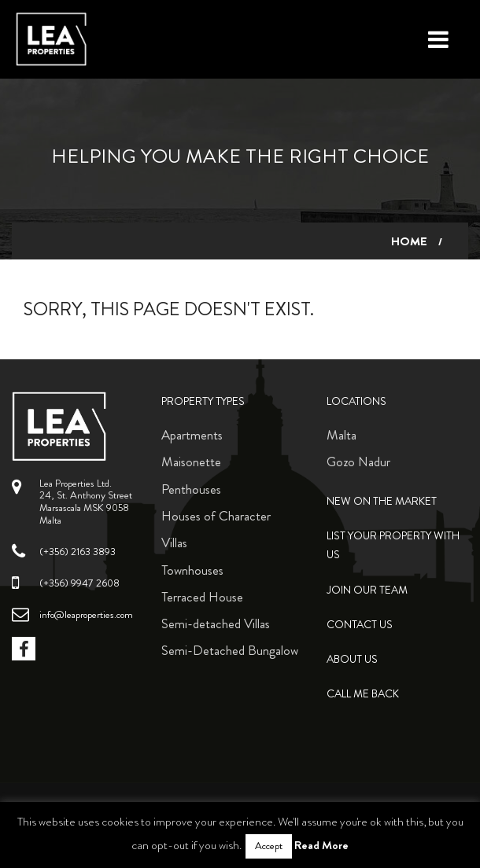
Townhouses (192, 570)
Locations (356, 401)
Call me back (363, 694)
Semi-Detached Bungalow (230, 650)
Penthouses (191, 489)
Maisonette (191, 462)
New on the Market (382, 501)
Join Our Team (367, 590)
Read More (321, 845)
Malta (342, 435)
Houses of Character (216, 516)
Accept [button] (269, 846)
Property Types (203, 401)
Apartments (192, 435)
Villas (174, 542)
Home (409, 241)
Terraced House (202, 597)
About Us (352, 659)
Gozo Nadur (358, 462)
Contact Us (360, 625)
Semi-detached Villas (216, 623)
